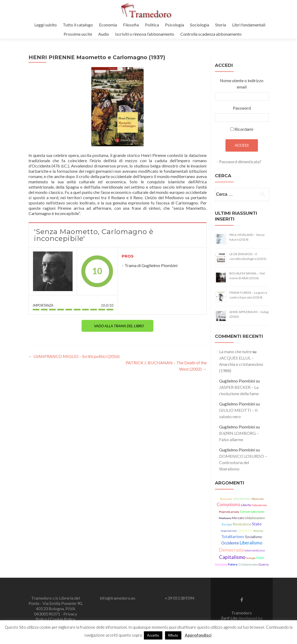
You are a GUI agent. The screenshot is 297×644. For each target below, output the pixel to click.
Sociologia (200, 25)
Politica (152, 25)
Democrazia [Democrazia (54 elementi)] (231, 550)
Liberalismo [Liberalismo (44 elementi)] (251, 543)
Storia (221, 25)
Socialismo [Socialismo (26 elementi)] (254, 537)
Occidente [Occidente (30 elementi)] (230, 543)
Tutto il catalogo (78, 25)
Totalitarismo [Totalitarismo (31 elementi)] (233, 536)
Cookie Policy (63, 619)
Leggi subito (46, 25)
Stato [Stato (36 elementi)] (257, 524)
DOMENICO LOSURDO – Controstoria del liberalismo (243, 462)
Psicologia (175, 25)
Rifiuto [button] (173, 635)
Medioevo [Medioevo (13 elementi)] (225, 518)
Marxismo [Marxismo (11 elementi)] (258, 499)
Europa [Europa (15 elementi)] (227, 524)
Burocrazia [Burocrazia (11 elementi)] (226, 499)
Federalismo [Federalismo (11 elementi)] (259, 505)
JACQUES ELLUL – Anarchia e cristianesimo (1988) (241, 364)
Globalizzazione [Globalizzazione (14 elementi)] (255, 518)
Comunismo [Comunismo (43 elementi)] (228, 505)
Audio (104, 34)
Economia (108, 25)
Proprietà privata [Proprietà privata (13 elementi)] (229, 512)
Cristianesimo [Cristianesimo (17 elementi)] (248, 564)
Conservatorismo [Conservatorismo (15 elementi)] (252, 512)
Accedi (242, 145)
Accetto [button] (153, 635)
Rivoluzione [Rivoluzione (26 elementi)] (242, 524)
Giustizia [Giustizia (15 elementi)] (221, 564)
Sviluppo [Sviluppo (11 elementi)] (251, 558)
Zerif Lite (229, 618)
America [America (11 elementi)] (258, 531)
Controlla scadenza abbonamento (211, 34)
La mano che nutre (235, 351)
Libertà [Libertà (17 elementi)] (246, 505)
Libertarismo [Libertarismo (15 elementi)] (242, 499)
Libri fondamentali (249, 25)
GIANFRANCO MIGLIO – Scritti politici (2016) (74, 356)
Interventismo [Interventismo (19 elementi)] (255, 550)
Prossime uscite (78, 34)
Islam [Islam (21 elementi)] (260, 558)
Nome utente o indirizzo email (242, 84)
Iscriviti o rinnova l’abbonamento (145, 34)
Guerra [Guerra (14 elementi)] (264, 564)
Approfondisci (198, 635)
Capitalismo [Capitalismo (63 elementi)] (232, 557)
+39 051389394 (180, 598)
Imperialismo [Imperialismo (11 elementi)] (229, 531)
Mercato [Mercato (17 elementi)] (238, 518)
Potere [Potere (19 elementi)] (233, 564)
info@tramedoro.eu (117, 598)
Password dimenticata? (240, 162)
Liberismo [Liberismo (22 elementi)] (245, 530)
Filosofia (131, 25)
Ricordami (244, 129)
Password (242, 108)
